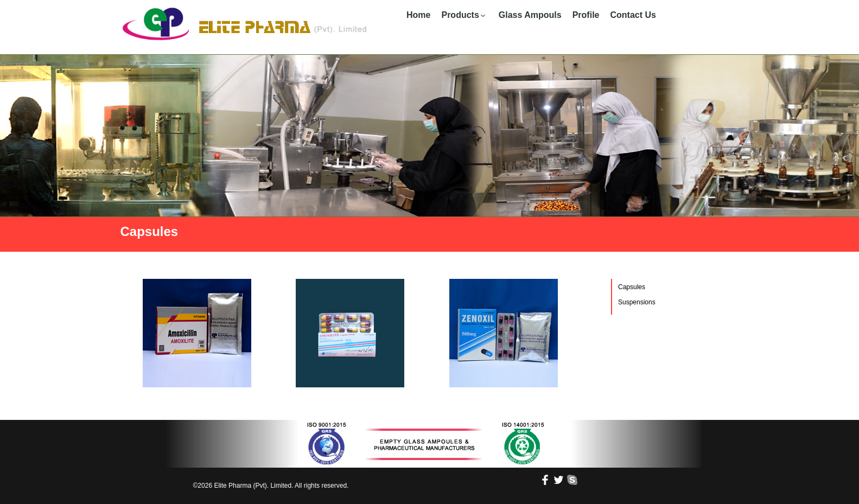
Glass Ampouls (530, 15)
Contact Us (633, 15)
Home (418, 15)
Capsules (632, 287)
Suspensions (637, 302)
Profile (586, 15)
